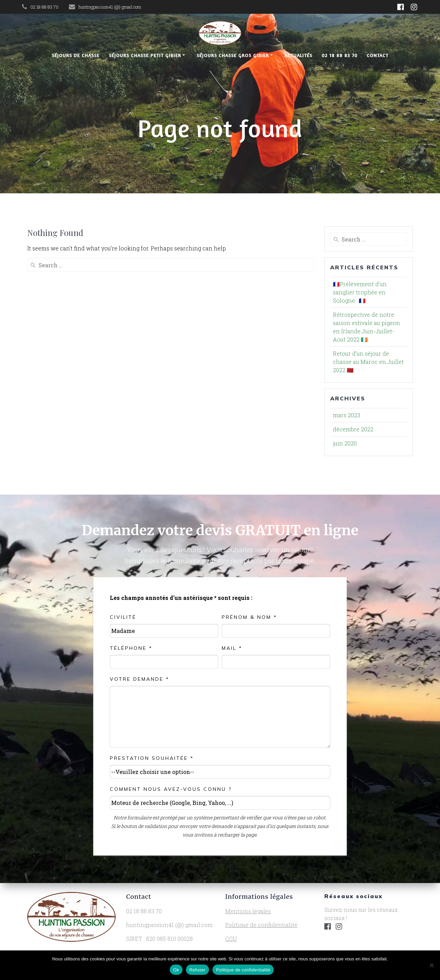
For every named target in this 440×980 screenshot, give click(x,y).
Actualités (298, 55)
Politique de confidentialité (261, 925)
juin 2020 (345, 443)
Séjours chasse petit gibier (145, 55)
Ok (176, 970)
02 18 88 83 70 (339, 55)
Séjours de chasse (76, 55)
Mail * (232, 648)
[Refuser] (431, 965)
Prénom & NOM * (249, 617)
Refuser (197, 970)
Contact (378, 55)
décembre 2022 (353, 429)
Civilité (123, 617)
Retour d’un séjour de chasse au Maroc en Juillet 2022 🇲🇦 (368, 362)
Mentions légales (248, 911)
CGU (231, 939)
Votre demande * (140, 679)
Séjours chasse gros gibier (233, 55)
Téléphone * (131, 648)
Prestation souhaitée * (152, 758)
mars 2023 (347, 415)
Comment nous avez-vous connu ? (171, 789)
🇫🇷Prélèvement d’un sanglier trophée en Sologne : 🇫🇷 (360, 292)
